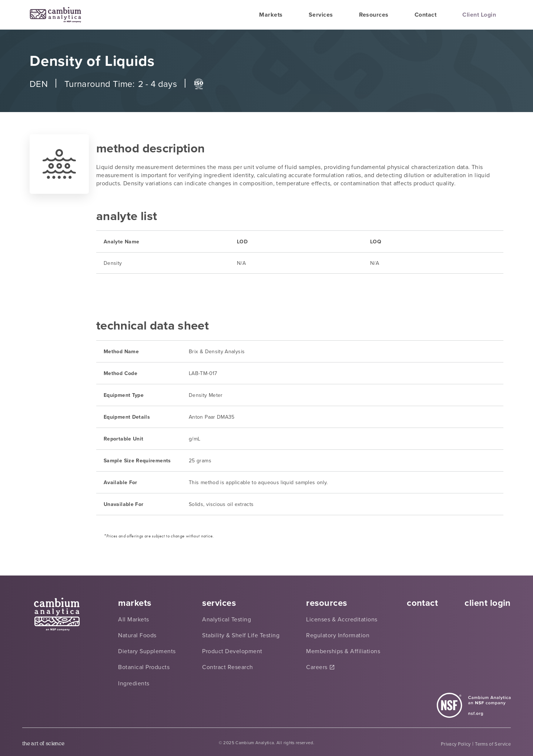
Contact (425, 15)
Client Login (479, 15)
